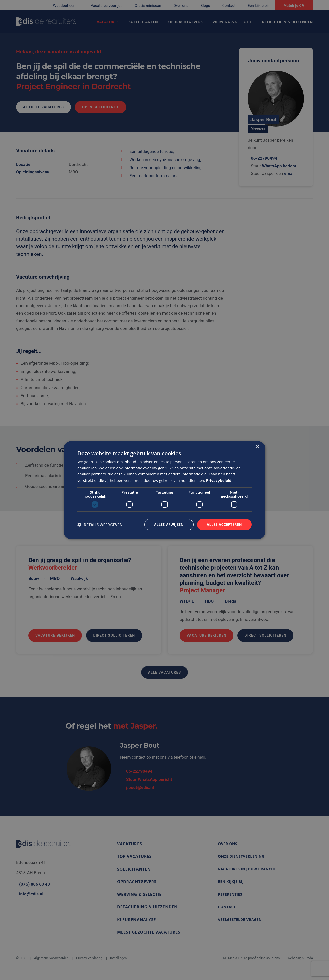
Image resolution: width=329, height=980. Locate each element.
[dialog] (164, 490)
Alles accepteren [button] (224, 524)
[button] (100, 525)
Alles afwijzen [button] (169, 524)
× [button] (257, 447)
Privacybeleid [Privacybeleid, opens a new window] (219, 480)
